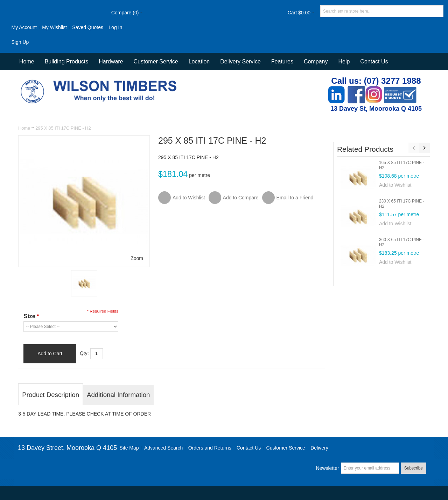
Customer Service (286, 448)
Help (344, 61)
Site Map (129, 448)
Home (24, 128)
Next (425, 148)
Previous (414, 148)
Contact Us (374, 61)
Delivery (319, 448)
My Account (24, 27)
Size (31, 316)
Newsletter (327, 468)
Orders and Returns (210, 448)
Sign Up (20, 42)
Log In (115, 27)
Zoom (137, 258)
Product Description (51, 395)
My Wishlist (54, 27)
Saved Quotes (88, 27)
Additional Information (118, 395)
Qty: (84, 353)
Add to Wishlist (395, 185)
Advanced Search (164, 448)
